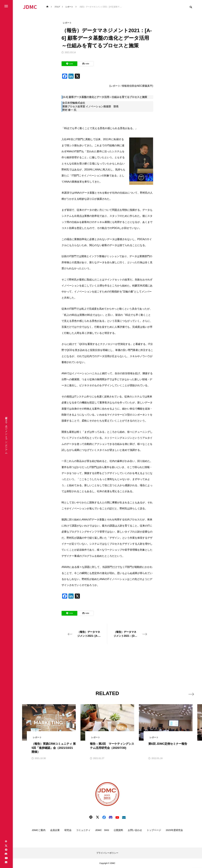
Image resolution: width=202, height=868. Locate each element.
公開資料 (118, 830)
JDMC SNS (102, 830)
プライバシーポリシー (107, 853)
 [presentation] (189, 693)
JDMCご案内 (39, 830)
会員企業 (55, 830)
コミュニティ (83, 830)
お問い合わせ (135, 830)
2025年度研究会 (174, 830)
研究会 (68, 830)
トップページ (154, 830)
